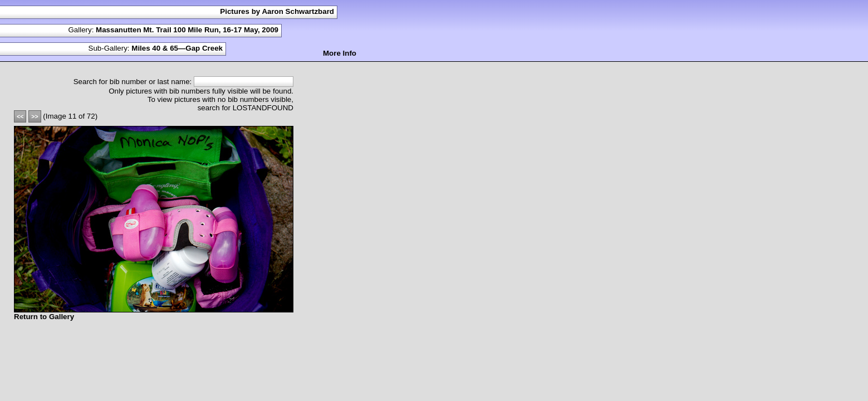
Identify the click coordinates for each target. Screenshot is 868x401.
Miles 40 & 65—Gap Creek (177, 48)
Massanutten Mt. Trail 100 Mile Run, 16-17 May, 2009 (187, 30)
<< (20, 116)
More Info (340, 53)
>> (35, 116)
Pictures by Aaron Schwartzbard (277, 11)
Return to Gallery (44, 317)
